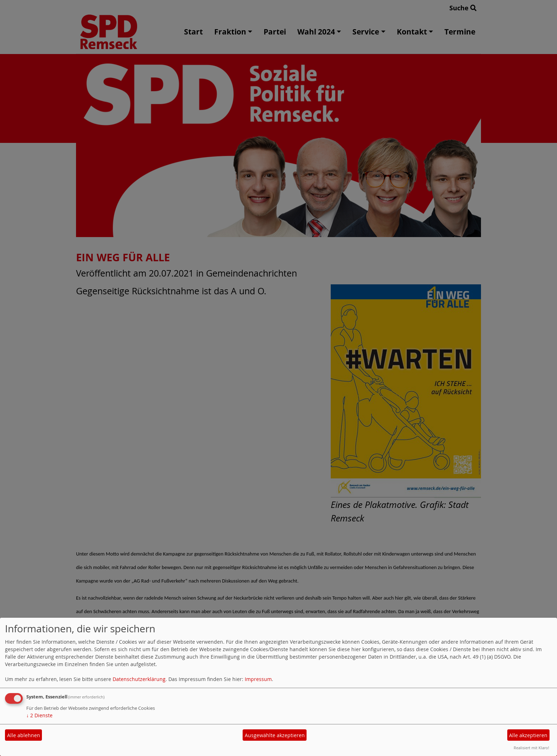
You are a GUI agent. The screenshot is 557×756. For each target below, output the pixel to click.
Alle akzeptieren (528, 735)
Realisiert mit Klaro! (531, 748)
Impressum (258, 679)
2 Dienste (39, 715)
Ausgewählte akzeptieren (275, 735)
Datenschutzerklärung (139, 679)
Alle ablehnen (24, 735)
